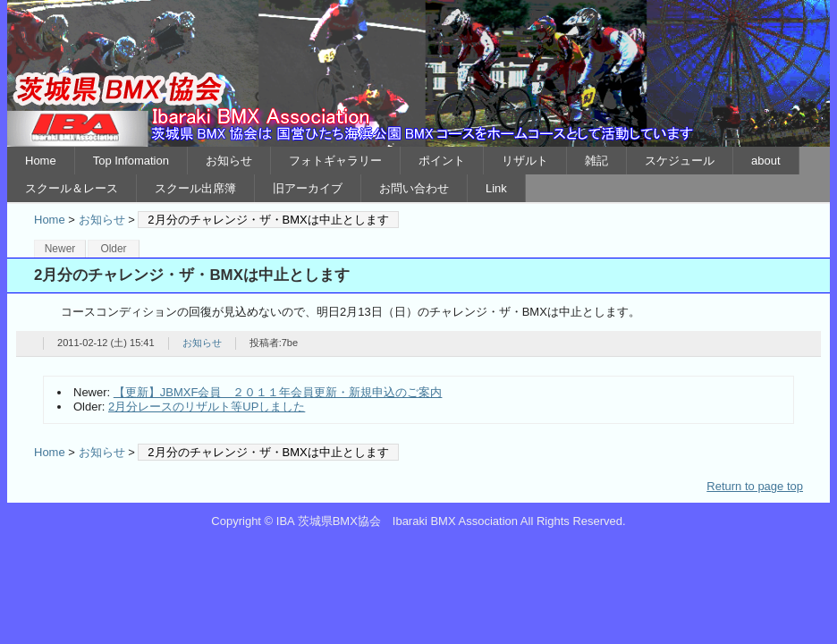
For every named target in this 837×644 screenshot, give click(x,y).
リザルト (525, 161)
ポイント (442, 161)
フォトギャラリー (335, 161)
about (766, 161)
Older (113, 249)
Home (41, 161)
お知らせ (229, 161)
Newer (60, 249)
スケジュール (680, 161)
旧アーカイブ (308, 188)
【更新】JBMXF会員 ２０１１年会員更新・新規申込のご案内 (278, 392)
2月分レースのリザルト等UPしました (207, 407)
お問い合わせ (414, 188)
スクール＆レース (72, 188)
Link (496, 188)
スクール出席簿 (195, 188)
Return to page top (755, 486)
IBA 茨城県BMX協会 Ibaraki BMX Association (418, 73)
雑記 (596, 161)
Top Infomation (131, 161)
